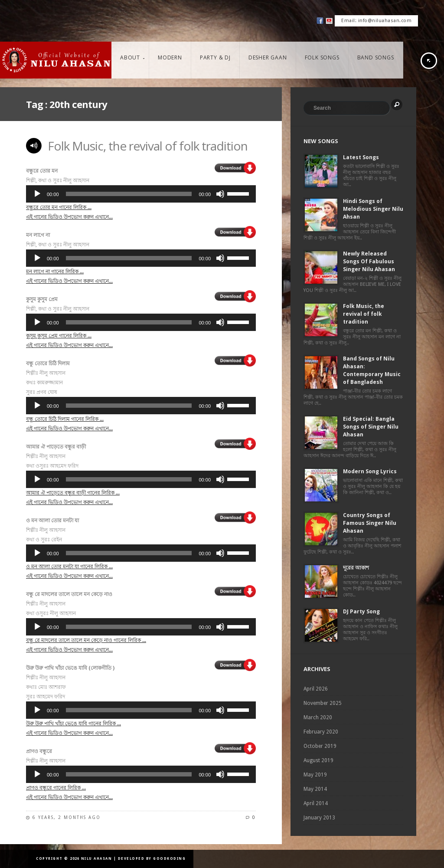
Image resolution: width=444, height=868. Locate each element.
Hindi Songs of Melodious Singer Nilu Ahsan (373, 209)
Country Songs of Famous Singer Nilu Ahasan (370, 523)
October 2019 (320, 746)
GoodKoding (169, 859)
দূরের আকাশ (356, 568)
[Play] (37, 194)
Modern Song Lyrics (370, 471)
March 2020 (318, 717)
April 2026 (316, 689)
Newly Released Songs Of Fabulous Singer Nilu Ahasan (369, 261)
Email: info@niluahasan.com (376, 21)
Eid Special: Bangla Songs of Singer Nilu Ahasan (371, 427)
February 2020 (321, 732)
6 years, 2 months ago (67, 817)
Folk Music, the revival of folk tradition (148, 146)
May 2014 (315, 789)
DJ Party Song (361, 611)
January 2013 (319, 818)
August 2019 (318, 760)
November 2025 (323, 703)
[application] (141, 194)
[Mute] (220, 194)
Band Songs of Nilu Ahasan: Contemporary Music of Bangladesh (372, 370)
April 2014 (316, 803)
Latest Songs (361, 157)
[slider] (129, 194)
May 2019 (315, 775)
